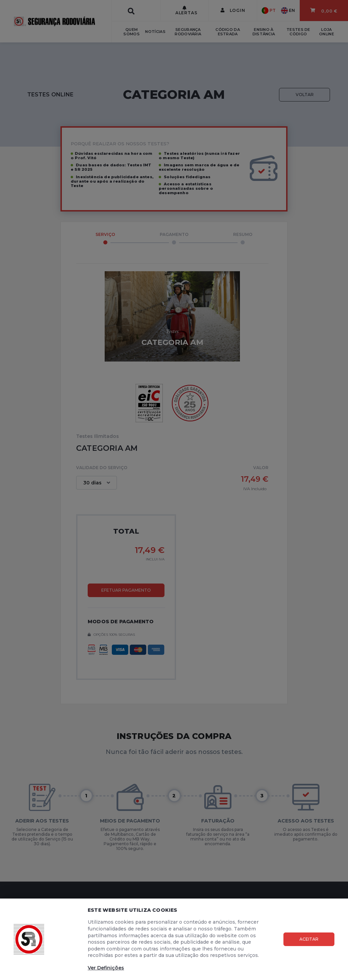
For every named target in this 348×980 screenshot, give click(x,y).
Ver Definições (106, 968)
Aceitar (309, 939)
